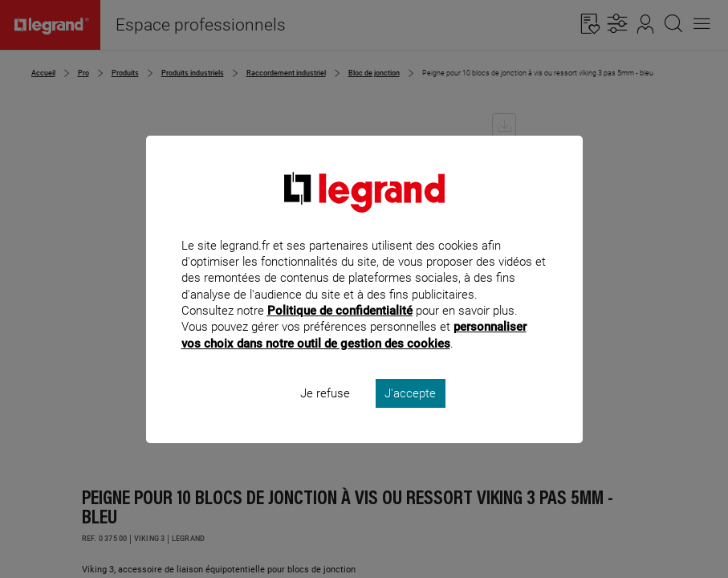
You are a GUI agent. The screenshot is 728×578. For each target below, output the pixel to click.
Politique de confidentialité (340, 332)
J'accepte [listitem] (410, 414)
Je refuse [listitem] (325, 414)
